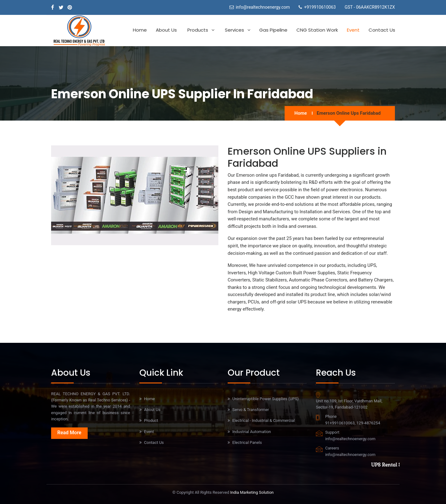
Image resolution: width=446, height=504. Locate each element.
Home (140, 30)
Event (353, 30)
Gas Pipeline (273, 30)
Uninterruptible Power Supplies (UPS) (265, 399)
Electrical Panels (247, 442)
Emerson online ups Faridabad (349, 113)
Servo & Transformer (251, 410)
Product (151, 420)
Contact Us (382, 30)
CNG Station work (317, 30)
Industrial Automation (252, 432)
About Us (166, 30)
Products (198, 30)
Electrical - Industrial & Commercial (264, 420)
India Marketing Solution (252, 492)
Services (234, 30)
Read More (69, 433)
